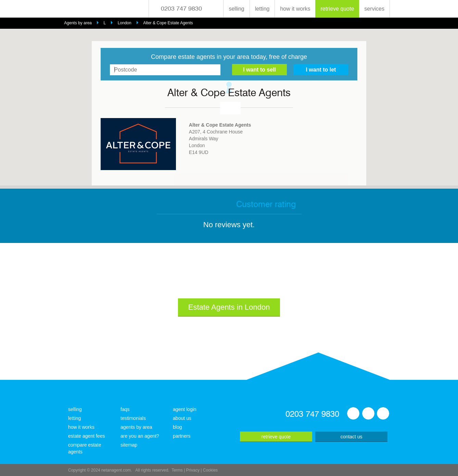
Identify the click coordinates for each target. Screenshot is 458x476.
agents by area (136, 427)
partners (182, 436)
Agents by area (78, 23)
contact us (352, 437)
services (374, 9)
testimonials (133, 418)
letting (262, 9)
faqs (125, 409)
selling (236, 9)
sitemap (129, 445)
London (125, 23)
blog (177, 427)
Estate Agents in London (229, 307)
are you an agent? (140, 436)
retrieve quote (337, 9)
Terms (177, 470)
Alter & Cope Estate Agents (168, 23)
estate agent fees (86, 436)
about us (182, 418)
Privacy (193, 470)
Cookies (210, 470)
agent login (185, 409)
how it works (295, 9)
